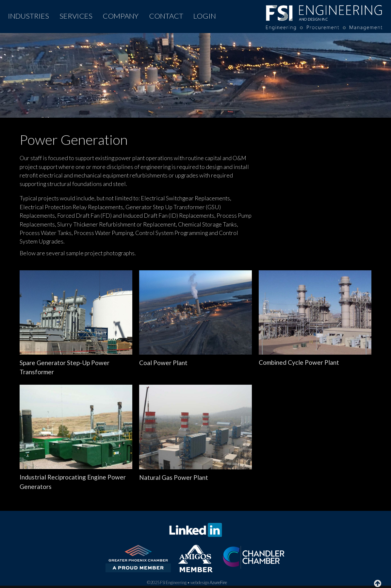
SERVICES (76, 16)
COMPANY (121, 16)
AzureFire (218, 582)
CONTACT (166, 16)
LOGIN (205, 16)
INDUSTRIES (28, 16)
